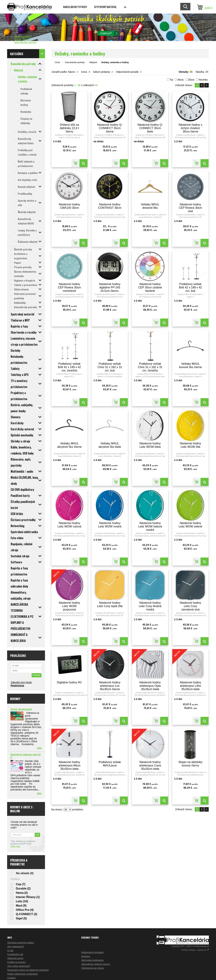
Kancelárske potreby (75, 7)
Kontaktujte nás (15, 954)
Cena (84, 72)
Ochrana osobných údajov (21, 943)
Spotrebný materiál (105, 7)
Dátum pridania (101, 72)
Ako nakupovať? (16, 946)
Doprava (86, 956)
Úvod (57, 62)
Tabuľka (200, 72)
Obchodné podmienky (92, 960)
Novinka (203, 80)
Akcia (180, 80)
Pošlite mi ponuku (16, 962)
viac (39, 748)
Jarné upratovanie (21, 709)
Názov (71, 72)
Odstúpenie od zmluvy (93, 968)
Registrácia (17, 686)
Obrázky (184, 72)
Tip (171, 80)
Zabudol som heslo (21, 682)
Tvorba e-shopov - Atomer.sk (195, 950)
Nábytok (93, 62)
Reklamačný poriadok (92, 952)
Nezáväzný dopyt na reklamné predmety (28, 970)
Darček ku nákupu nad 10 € (26, 756)
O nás (10, 950)
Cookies (11, 978)
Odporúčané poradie (127, 72)
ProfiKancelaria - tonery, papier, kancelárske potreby (25, 39)
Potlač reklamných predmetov (22, 974)
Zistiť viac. (16, 846)
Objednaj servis (15, 958)
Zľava (191, 80)
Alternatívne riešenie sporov (96, 964)
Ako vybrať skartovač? (19, 966)
